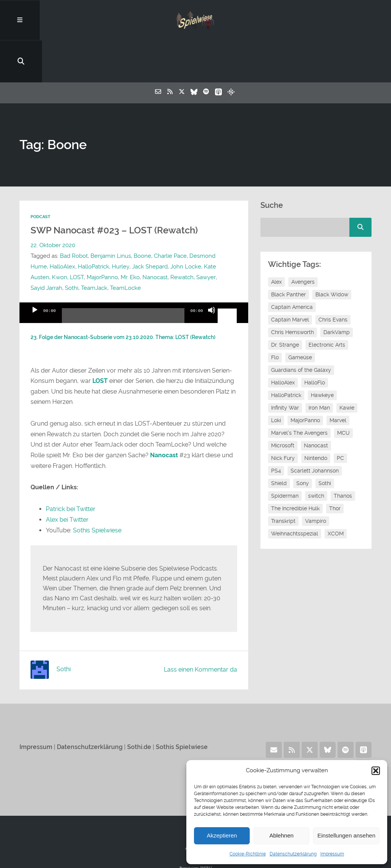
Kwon (60, 237)
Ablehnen (281, 835)
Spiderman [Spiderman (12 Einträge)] (285, 456)
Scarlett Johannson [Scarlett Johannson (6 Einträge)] (315, 431)
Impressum (332, 854)
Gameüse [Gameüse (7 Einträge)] (300, 317)
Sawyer (205, 237)
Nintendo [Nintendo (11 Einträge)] (316, 418)
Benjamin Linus (111, 215)
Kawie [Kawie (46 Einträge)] (347, 368)
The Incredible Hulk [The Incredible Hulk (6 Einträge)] (295, 468)
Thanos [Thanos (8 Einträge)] (343, 456)
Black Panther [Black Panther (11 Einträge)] (288, 254)
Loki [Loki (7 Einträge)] (276, 380)
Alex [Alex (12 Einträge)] (276, 242)
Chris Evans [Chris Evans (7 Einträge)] (333, 280)
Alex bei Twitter (67, 479)
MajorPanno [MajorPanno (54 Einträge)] (305, 380)
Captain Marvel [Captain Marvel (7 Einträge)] (290, 280)
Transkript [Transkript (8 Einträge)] (283, 481)
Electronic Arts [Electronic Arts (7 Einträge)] (327, 305)
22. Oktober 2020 (53, 205)
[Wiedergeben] (35, 276)
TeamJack (94, 248)
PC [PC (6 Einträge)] (340, 418)
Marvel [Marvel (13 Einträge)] (338, 380)
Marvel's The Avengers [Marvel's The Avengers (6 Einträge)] (299, 393)
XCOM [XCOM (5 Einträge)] (336, 493)
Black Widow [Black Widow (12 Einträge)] (332, 254)
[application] (134, 272)
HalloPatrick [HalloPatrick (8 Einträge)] (286, 355)
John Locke (185, 226)
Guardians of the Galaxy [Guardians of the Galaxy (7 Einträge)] (301, 330)
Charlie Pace (170, 215)
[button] (376, 771)
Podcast (40, 177)
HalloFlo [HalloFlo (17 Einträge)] (315, 342)
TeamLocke (125, 248)
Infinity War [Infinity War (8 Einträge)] (285, 368)
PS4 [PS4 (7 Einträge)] (276, 431)
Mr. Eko (130, 237)
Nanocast (155, 237)
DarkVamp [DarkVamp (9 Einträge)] (337, 292)
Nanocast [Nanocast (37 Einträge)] (316, 405)
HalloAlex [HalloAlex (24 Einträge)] (283, 342)
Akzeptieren (222, 835)
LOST (77, 237)
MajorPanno (102, 237)
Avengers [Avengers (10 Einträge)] (303, 242)
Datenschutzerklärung (293, 854)
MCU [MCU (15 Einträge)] (343, 393)
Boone (142, 215)
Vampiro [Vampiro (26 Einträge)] (316, 481)
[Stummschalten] (212, 276)
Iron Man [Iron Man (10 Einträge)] (319, 368)
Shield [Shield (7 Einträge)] (279, 443)
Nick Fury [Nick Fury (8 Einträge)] (283, 418)
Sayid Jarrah (46, 248)
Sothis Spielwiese (97, 489)
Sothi (72, 248)
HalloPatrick (94, 226)
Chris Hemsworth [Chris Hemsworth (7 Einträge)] (292, 292)
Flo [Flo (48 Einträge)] (275, 317)
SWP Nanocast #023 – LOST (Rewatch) (117, 190)
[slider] (123, 278)
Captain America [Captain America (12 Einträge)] (292, 267)
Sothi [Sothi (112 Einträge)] (325, 443)
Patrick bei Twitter (71, 468)
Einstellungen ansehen (346, 835)
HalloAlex (62, 226)
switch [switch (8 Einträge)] (316, 456)
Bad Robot (74, 215)
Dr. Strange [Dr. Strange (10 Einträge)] (285, 305)
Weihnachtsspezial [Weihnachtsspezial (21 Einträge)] (295, 493)
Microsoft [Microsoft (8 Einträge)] (283, 405)
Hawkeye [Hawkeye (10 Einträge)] (322, 355)
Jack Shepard (149, 226)
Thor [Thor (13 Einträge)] (335, 468)
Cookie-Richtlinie (248, 854)
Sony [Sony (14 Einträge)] (303, 443)
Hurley (120, 226)
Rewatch (182, 237)
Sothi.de (139, 706)
